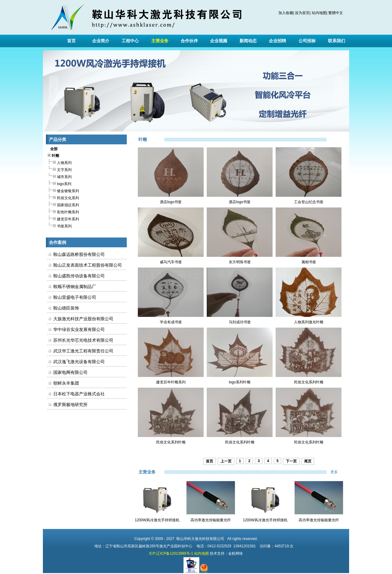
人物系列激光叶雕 (309, 322)
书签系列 (59, 225)
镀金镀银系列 (63, 190)
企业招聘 (277, 41)
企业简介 (101, 41)
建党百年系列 (63, 218)
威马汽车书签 (171, 262)
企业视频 (219, 41)
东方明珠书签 (240, 262)
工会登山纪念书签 (309, 202)
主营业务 (160, 41)
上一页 (226, 461)
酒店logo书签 (171, 202)
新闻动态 (248, 41)
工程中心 (130, 41)
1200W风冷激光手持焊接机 (157, 520)
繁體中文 (336, 13)
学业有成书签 (171, 322)
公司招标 (307, 41)
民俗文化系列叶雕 (309, 382)
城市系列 (59, 176)
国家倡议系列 (63, 204)
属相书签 (309, 262)
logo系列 (59, 183)
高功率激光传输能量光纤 (211, 520)
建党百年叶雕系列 (171, 382)
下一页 (291, 461)
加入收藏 (286, 13)
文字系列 (59, 169)
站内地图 (319, 13)
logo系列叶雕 (240, 382)
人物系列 (59, 162)
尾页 (308, 461)
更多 (338, 472)
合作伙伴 (189, 41)
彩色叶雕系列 (63, 211)
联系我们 (337, 41)
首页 (71, 41)
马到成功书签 (240, 322)
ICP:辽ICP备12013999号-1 (171, 553)
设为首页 (302, 13)
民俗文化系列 (63, 197)
